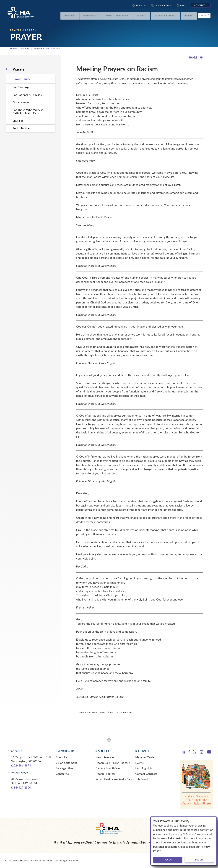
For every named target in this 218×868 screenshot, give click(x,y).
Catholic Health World (109, 768)
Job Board (142, 779)
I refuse (199, 860)
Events (139, 763)
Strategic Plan (64, 768)
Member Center (145, 757)
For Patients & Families (27, 95)
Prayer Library (41, 48)
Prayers (25, 48)
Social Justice (21, 128)
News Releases (105, 757)
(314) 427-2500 (21, 787)
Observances (21, 102)
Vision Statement (66, 763)
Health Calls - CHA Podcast (113, 763)
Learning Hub (144, 768)
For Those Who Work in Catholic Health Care (28, 111)
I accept (168, 860)
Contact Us (63, 774)
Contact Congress (146, 774)
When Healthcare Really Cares (115, 779)
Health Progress (106, 774)
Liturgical (18, 121)
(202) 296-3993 (21, 765)
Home (13, 48)
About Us (62, 757)
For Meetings (21, 87)
